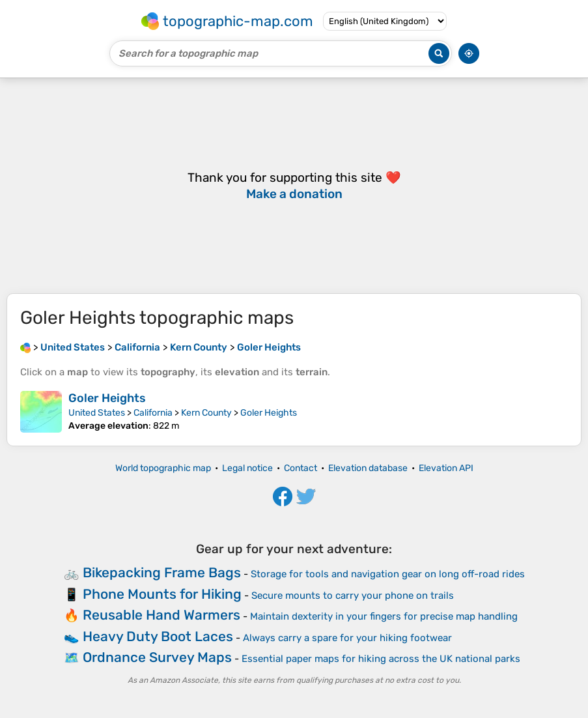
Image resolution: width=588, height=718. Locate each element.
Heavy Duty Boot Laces (158, 636)
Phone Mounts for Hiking (162, 594)
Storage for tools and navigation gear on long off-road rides (388, 574)
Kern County (206, 413)
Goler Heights (107, 398)
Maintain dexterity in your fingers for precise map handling (384, 616)
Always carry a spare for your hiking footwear (347, 638)
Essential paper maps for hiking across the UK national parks (381, 659)
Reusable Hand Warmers (161, 615)
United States (97, 413)
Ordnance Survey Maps (157, 657)
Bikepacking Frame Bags (162, 572)
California (153, 413)
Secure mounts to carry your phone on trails (353, 596)
